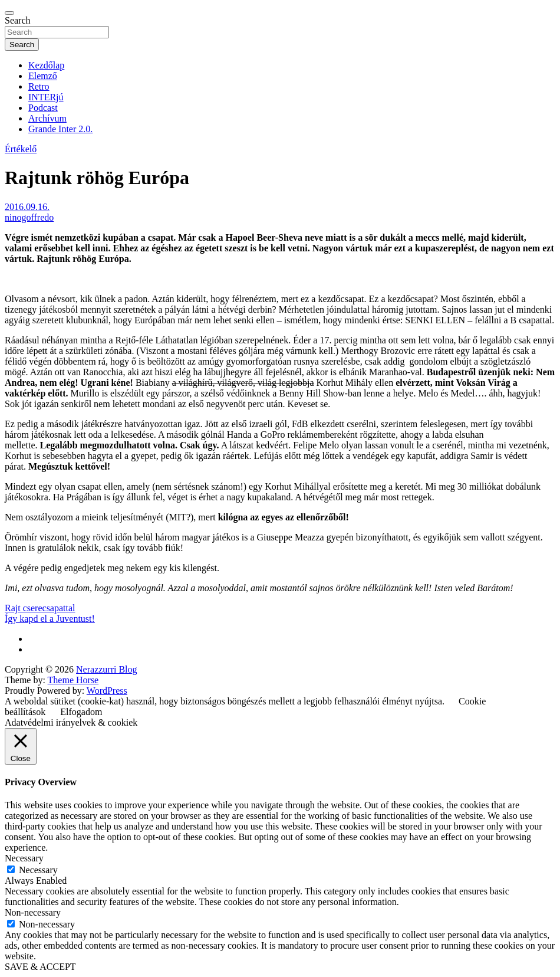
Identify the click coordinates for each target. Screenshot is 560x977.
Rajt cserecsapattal (40, 608)
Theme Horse (73, 680)
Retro (39, 86)
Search (18, 20)
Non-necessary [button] (33, 912)
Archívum (47, 118)
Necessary (38, 870)
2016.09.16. (27, 207)
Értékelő (21, 149)
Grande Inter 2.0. (60, 129)
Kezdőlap (46, 65)
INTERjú (46, 97)
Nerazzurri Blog (107, 669)
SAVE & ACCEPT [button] (40, 967)
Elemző (43, 76)
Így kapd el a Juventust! (50, 619)
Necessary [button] (24, 858)
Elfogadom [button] (81, 712)
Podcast (43, 108)
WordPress (107, 691)
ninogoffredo (29, 217)
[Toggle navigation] (9, 13)
